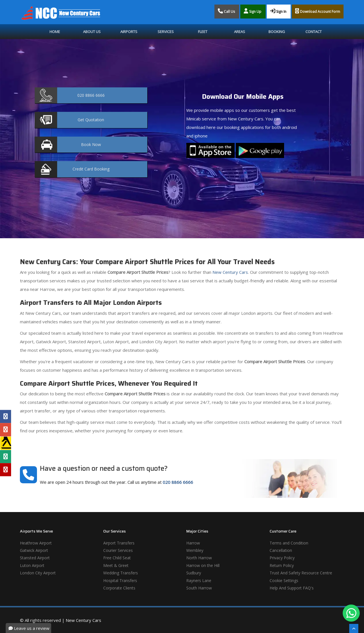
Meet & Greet (116, 565)
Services (166, 32)
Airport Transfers (119, 543)
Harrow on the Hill (203, 565)
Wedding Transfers (121, 573)
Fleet (203, 32)
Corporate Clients (119, 588)
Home (55, 32)
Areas (240, 32)
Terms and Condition (289, 543)
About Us (92, 32)
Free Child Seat (117, 558)
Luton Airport (32, 565)
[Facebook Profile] (6, 416)
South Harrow (199, 588)
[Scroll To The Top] (354, 628)
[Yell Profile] (6, 443)
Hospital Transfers (120, 580)
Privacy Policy (282, 558)
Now (91, 144)
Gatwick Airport (34, 550)
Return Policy (282, 565)
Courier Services (118, 550)
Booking (277, 32)
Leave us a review (29, 628)
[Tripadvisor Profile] (6, 457)
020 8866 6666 (178, 482)
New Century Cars (230, 272)
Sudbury (194, 573)
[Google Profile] (6, 429)
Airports (129, 32)
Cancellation (281, 550)
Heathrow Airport (36, 543)
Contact (314, 32)
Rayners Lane (199, 580)
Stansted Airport (35, 558)
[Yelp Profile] (6, 470)
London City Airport (38, 573)
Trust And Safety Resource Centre (301, 573)
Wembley (195, 550)
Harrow (193, 543)
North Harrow (199, 558)
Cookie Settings (284, 580)
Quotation (91, 120)
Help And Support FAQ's (292, 588)
